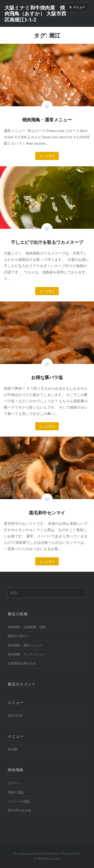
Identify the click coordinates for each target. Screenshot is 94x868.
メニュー (79, 7)
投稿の (16, 792)
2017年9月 (15, 716)
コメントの (19, 801)
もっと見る (47, 156)
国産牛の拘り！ (19, 636)
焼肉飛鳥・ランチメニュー (27, 654)
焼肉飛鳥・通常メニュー (25, 645)
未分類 (12, 749)
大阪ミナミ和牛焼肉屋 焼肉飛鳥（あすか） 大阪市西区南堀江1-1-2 (35, 13)
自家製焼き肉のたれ (22, 663)
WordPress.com (49, 858)
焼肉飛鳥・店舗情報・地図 (27, 627)
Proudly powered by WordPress (36, 853)
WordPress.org (19, 810)
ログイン (14, 783)
